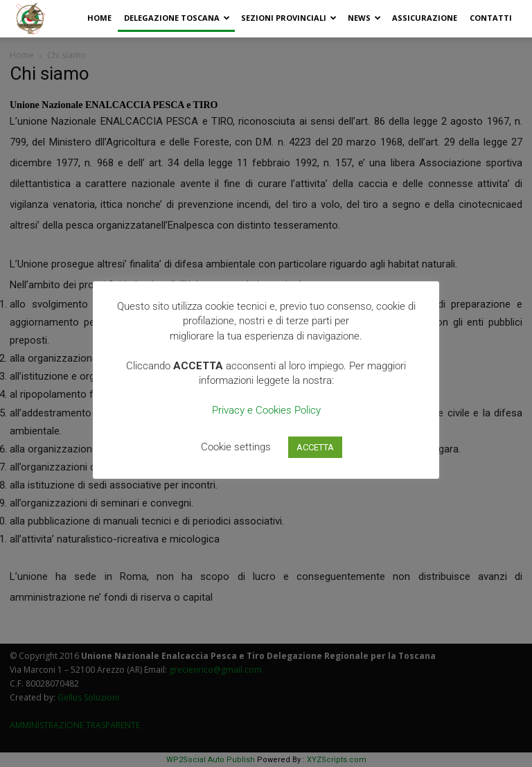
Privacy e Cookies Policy (266, 410)
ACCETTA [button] (315, 447)
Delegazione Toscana (177, 18)
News (364, 18)
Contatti (491, 18)
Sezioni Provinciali (289, 18)
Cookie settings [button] (236, 447)
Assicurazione (425, 18)
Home (99, 18)
